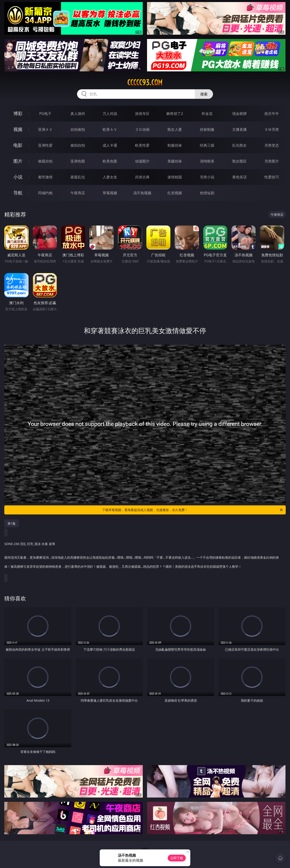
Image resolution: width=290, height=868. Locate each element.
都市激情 (45, 177)
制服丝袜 (175, 145)
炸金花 (207, 114)
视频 (18, 129)
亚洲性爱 (45, 145)
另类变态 (272, 145)
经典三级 (207, 145)
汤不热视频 (142, 193)
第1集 (12, 523)
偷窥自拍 (45, 161)
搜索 (204, 94)
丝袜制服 (207, 129)
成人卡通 (110, 145)
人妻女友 (110, 177)
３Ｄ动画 (142, 129)
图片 (18, 161)
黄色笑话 (239, 177)
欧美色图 (110, 161)
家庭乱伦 (78, 177)
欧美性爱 (142, 145)
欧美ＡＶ (110, 129)
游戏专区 (142, 114)
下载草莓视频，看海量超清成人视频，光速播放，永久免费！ (193, 510)
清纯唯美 (207, 161)
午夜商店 (78, 193)
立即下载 (177, 858)
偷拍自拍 (78, 145)
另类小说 (207, 177)
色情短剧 (207, 193)
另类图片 (272, 161)
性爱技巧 (272, 177)
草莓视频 (110, 193)
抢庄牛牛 (272, 114)
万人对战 (110, 114)
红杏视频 (175, 193)
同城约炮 (45, 193)
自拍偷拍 (78, 129)
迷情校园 (175, 177)
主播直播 (239, 129)
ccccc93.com (145, 82)
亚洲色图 (78, 161)
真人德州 (78, 114)
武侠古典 (142, 177)
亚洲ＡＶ (45, 129)
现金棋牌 (239, 114)
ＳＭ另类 (272, 129)
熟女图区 (239, 161)
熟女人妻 (175, 129)
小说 (18, 177)
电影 (18, 145)
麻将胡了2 (175, 114)
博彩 (18, 113)
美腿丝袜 (175, 161)
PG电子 (45, 114)
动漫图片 (142, 161)
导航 (18, 193)
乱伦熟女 (239, 145)
